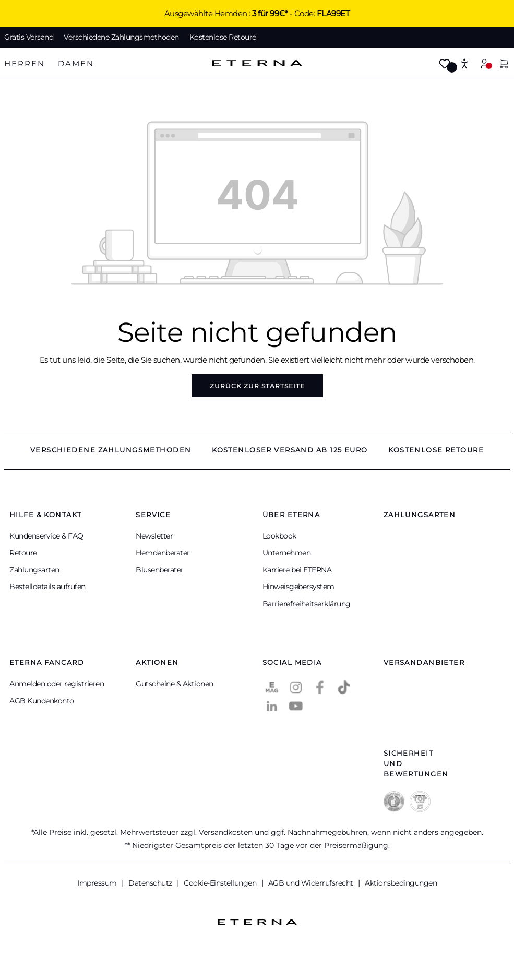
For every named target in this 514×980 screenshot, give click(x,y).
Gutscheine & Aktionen (175, 684)
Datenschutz (151, 883)
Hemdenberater (163, 553)
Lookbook (279, 536)
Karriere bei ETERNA (297, 570)
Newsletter (154, 536)
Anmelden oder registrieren (57, 684)
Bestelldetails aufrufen (47, 587)
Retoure (23, 553)
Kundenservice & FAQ (46, 536)
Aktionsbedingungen (401, 883)
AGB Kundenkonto (42, 701)
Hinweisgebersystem (298, 587)
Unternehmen (287, 553)
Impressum (98, 883)
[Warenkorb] (504, 64)
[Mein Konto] (484, 63)
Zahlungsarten (34, 570)
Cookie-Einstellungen (221, 883)
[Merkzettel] (445, 64)
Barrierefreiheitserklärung (307, 604)
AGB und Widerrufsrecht (312, 883)
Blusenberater (160, 570)
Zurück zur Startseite (257, 386)
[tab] (25, 64)
